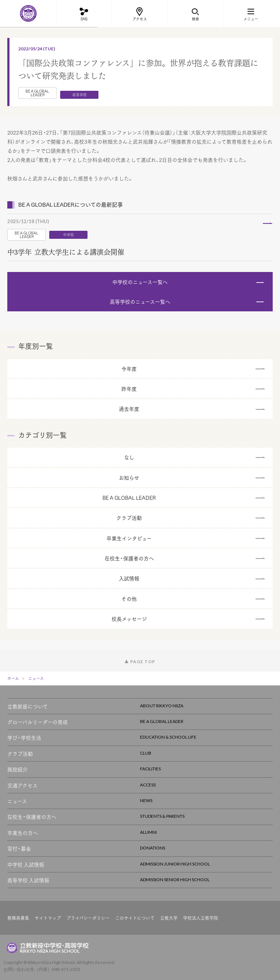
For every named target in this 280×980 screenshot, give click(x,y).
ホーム (13, 678)
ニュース (36, 678)
